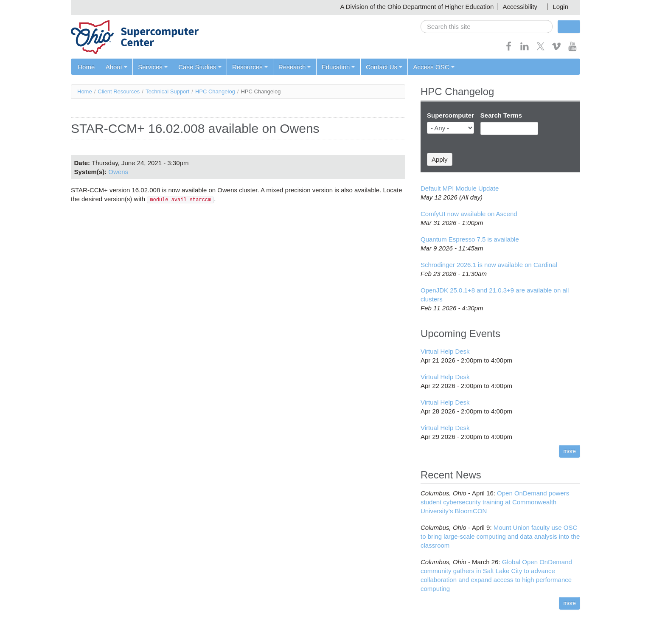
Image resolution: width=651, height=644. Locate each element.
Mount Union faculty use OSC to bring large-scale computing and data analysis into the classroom (500, 536)
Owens (118, 172)
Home (86, 67)
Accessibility (520, 7)
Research (294, 67)
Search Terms (501, 115)
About (116, 67)
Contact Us (383, 67)
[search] (487, 27)
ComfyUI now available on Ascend (469, 214)
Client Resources (119, 91)
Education (337, 67)
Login (560, 7)
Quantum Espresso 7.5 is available (470, 239)
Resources (249, 67)
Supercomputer (450, 115)
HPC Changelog (215, 91)
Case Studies (199, 67)
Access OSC (432, 67)
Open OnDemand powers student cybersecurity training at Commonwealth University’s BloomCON (495, 502)
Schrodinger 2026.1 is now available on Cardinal (489, 265)
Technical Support (167, 91)
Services (152, 67)
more (570, 451)
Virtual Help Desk (445, 351)
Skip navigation (24, 7)
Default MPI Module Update (460, 188)
